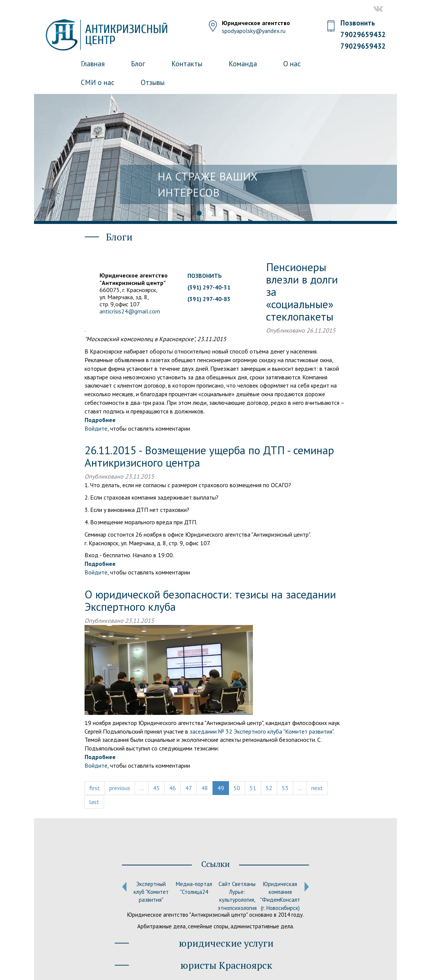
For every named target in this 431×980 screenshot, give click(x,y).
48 (205, 788)
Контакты (187, 64)
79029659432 (363, 34)
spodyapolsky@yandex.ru (254, 31)
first (95, 788)
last (94, 802)
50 (237, 788)
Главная (93, 64)
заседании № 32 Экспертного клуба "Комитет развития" (262, 731)
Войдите (96, 428)
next (317, 788)
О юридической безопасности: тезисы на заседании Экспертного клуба (210, 600)
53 (285, 788)
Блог (138, 64)
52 (269, 788)
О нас (292, 64)
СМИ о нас (98, 82)
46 (172, 788)
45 (156, 788)
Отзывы (153, 82)
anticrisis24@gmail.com (130, 311)
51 (253, 788)
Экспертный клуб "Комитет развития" (151, 892)
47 (189, 788)
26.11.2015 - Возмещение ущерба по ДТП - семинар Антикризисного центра (209, 456)
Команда (243, 64)
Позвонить (358, 23)
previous (120, 788)
